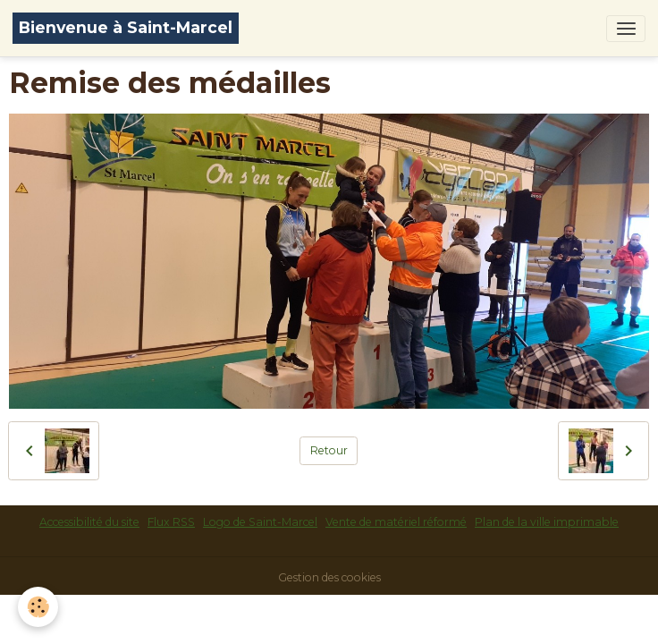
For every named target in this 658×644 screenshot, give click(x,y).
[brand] (126, 28)
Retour (329, 450)
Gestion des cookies (329, 577)
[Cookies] (38, 607)
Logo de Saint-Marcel (260, 522)
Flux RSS (171, 522)
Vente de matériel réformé (396, 522)
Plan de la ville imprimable (547, 522)
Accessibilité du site (89, 522)
